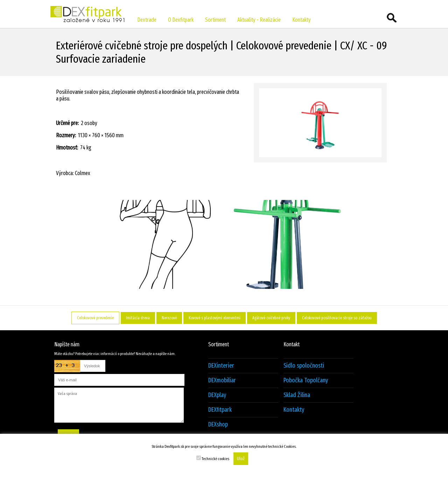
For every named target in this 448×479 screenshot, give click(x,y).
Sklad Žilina (297, 395)
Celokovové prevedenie (95, 318)
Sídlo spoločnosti (304, 366)
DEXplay (217, 395)
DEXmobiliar (222, 380)
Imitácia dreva (138, 318)
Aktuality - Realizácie (259, 20)
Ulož (241, 459)
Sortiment (215, 20)
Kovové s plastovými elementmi (215, 318)
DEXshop (218, 425)
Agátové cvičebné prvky (271, 318)
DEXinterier (221, 366)
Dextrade (147, 20)
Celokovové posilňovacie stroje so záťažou (337, 318)
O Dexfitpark (181, 20)
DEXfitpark (220, 410)
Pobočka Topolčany (306, 380)
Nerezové (169, 318)
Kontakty (302, 20)
